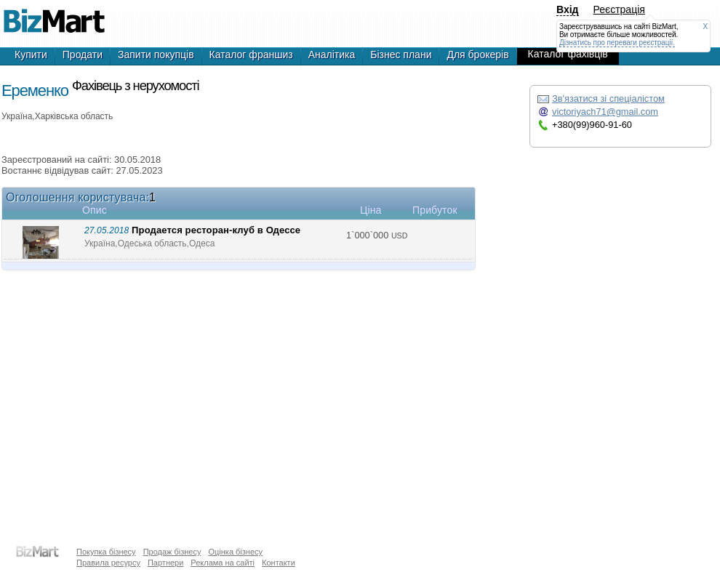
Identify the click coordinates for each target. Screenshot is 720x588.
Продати (83, 55)
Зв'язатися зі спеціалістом (608, 98)
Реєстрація (619, 9)
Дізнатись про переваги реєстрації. (617, 43)
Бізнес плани (401, 55)
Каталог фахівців (568, 54)
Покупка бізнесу (106, 552)
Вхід (568, 9)
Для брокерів (477, 55)
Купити (31, 55)
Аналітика (332, 55)
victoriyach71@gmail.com (605, 112)
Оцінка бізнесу (235, 552)
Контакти (279, 563)
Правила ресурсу (108, 563)
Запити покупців (156, 55)
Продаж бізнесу (172, 552)
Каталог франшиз (251, 55)
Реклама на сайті (223, 563)
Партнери (165, 563)
